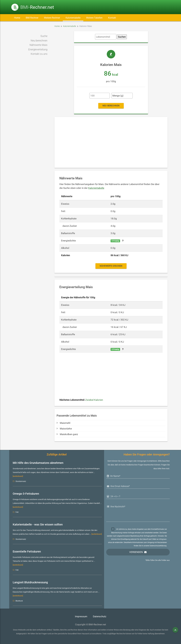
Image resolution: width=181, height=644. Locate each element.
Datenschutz (100, 616)
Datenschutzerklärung (158, 546)
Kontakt (112, 18)
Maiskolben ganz (67, 434)
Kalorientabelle (73, 18)
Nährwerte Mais (38, 45)
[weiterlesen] (18, 476)
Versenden (136, 552)
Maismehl (63, 423)
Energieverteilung (38, 50)
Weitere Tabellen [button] (94, 18)
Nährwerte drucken (111, 266)
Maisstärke (64, 429)
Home (17, 18)
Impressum (81, 616)
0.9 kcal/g (115, 241)
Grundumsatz (21, 481)
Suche (44, 36)
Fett (17, 512)
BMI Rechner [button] (32, 18)
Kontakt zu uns (39, 54)
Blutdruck (19, 601)
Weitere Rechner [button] (52, 18)
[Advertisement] (111, 142)
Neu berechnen (39, 41)
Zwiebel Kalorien (94, 400)
